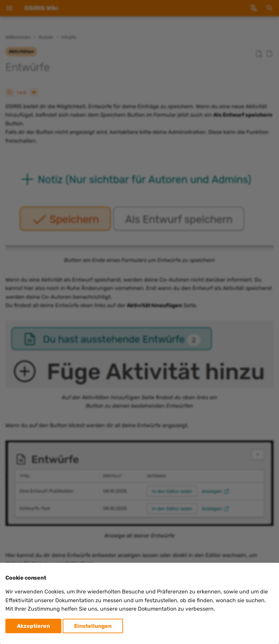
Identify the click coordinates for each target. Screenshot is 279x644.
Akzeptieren (33, 626)
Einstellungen (93, 626)
